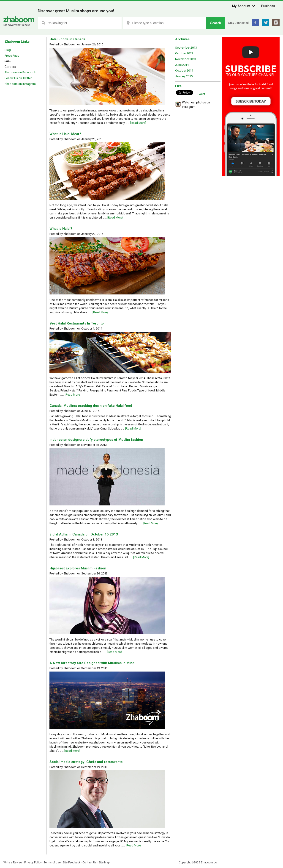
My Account (241, 6)
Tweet (201, 94)
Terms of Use (52, 862)
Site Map (104, 862)
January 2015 (184, 76)
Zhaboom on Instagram (20, 84)
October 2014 (184, 71)
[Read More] (138, 123)
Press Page (12, 56)
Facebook (255, 22)
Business (268, 6)
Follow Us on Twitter (18, 78)
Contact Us (90, 862)
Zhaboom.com (210, 862)
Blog (8, 50)
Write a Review (13, 862)
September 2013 (186, 48)
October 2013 (184, 53)
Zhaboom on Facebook (20, 72)
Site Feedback (72, 862)
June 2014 (182, 65)
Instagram (276, 22)
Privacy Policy (33, 862)
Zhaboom (19, 19)
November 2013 (186, 59)
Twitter (266, 22)
